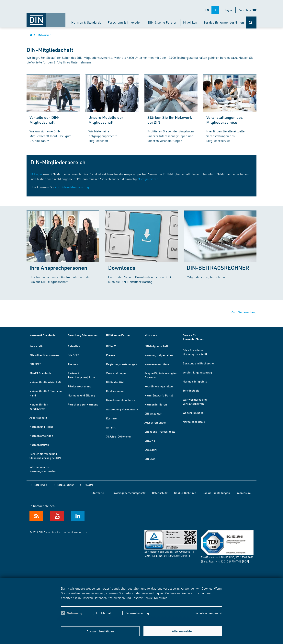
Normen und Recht (41, 427)
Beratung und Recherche (198, 363)
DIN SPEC (35, 364)
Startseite (98, 493)
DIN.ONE (150, 440)
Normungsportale (194, 422)
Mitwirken (190, 22)
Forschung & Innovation (125, 22)
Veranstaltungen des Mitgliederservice (225, 120)
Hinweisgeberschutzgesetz (129, 493)
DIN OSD (150, 459)
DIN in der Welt (115, 382)
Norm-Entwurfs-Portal (159, 395)
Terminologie (191, 390)
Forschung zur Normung (83, 404)
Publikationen (115, 391)
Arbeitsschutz (38, 417)
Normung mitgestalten (159, 355)
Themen (73, 364)
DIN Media (41, 485)
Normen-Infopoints (195, 381)
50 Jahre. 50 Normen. (119, 436)
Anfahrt (111, 427)
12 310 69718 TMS (231, 561)
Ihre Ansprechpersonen (58, 267)
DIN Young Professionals (160, 431)
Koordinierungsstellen (159, 386)
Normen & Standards (86, 22)
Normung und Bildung (81, 395)
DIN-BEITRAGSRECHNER (218, 267)
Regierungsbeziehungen (122, 364)
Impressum (243, 493)
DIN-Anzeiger (153, 413)
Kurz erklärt (37, 346)
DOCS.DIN (151, 450)
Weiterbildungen (193, 413)
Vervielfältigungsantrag (197, 372)
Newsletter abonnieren (121, 400)
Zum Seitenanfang (244, 312)
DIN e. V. (111, 346)
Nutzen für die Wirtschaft (45, 382)
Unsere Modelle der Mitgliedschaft (106, 120)
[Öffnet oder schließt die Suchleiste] (251, 22)
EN (207, 10)
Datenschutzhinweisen (109, 598)
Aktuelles (74, 346)
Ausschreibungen (155, 422)
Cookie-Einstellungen (216, 493)
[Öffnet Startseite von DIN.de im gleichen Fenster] (46, 18)
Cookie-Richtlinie (155, 598)
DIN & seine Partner (162, 22)
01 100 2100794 (173, 556)
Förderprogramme (79, 386)
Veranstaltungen (116, 373)
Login (228, 10)
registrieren (150, 179)
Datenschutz (160, 493)
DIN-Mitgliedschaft (156, 346)
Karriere (111, 418)
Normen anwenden (41, 436)
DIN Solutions (66, 485)
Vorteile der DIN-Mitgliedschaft (45, 120)
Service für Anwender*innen (224, 22)
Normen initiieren (156, 404)
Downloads (122, 267)
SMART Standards (40, 373)
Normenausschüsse (157, 364)
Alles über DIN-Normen (44, 355)
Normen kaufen (39, 445)
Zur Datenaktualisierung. (72, 187)
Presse (111, 355)
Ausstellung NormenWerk (122, 409)
